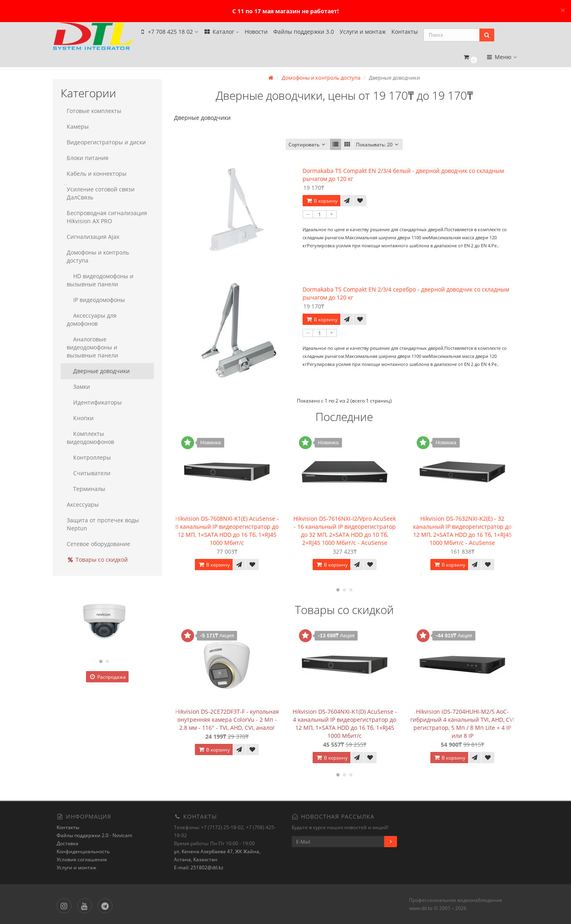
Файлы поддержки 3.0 (304, 33)
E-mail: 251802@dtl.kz (199, 867)
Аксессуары (83, 504)
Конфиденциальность (83, 851)
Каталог (221, 33)
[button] (470, 55)
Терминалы (86, 488)
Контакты (405, 33)
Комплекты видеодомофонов (90, 437)
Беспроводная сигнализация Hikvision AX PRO (107, 216)
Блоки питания (88, 157)
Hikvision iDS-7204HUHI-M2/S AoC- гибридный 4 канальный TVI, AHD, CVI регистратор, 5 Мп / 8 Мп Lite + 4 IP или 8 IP (462, 722)
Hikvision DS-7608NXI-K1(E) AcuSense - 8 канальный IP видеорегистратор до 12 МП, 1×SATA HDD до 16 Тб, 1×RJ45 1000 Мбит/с (227, 530)
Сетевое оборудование (98, 543)
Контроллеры (89, 457)
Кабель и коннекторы (97, 173)
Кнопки (80, 417)
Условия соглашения (82, 859)
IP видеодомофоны (96, 299)
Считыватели (89, 472)
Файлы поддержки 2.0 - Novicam (94, 835)
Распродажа (107, 676)
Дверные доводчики (98, 370)
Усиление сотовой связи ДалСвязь (101, 192)
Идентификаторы (94, 401)
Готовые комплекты (94, 110)
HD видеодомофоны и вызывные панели (100, 279)
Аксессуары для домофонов (92, 319)
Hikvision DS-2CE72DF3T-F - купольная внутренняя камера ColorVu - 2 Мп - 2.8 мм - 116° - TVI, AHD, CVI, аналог (227, 718)
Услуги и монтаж (363, 33)
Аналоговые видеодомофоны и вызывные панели (92, 346)
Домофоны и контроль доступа (98, 256)
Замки (78, 386)
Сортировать (308, 144)
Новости (256, 33)
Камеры (78, 126)
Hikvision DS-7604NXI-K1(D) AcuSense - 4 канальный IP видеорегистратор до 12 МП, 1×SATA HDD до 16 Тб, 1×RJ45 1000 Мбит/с (345, 722)
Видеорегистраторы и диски (106, 141)
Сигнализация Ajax (93, 236)
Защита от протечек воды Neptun (103, 523)
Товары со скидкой (97, 559)
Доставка (68, 843)
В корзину (321, 200)
